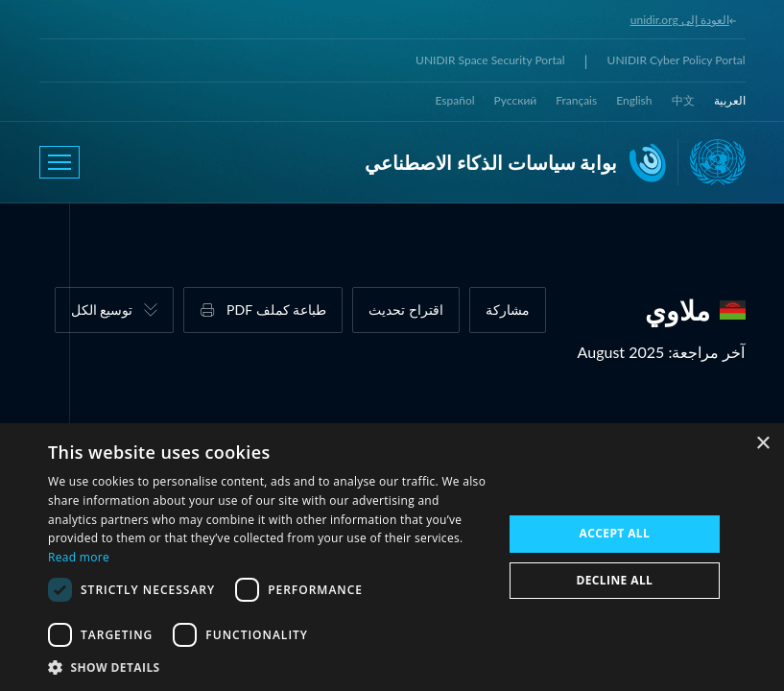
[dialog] (392, 557)
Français (576, 100)
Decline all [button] (614, 580)
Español (455, 100)
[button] (269, 667)
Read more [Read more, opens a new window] (79, 557)
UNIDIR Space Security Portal (490, 60)
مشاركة (508, 310)
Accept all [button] (614, 533)
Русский (516, 100)
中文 (683, 100)
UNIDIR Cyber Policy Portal (677, 60)
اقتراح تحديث (406, 310)
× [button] (762, 444)
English (634, 100)
